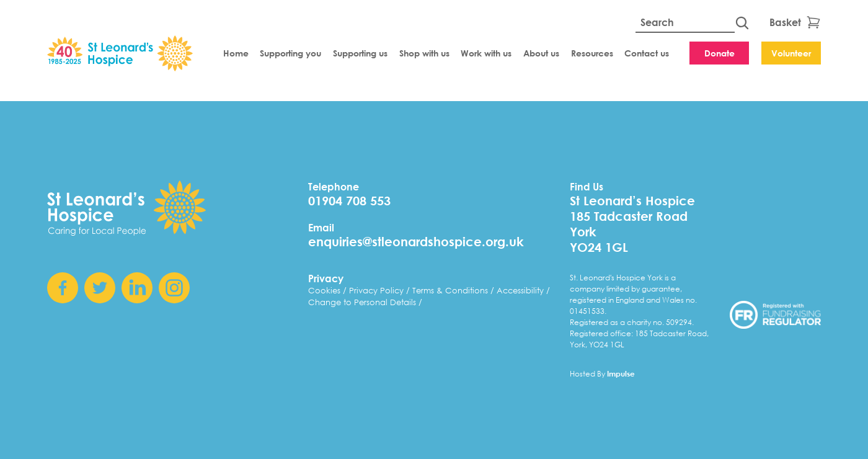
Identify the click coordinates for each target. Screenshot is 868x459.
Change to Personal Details (363, 302)
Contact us (647, 53)
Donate (720, 53)
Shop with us (424, 53)
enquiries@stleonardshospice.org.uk (416, 242)
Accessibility (521, 291)
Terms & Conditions (451, 291)
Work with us (486, 53)
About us (541, 53)
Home (236, 53)
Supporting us (360, 53)
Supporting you (290, 53)
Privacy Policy (378, 291)
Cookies (325, 291)
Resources (592, 53)
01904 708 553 (349, 201)
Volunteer (791, 53)
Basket (795, 22)
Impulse (621, 373)
